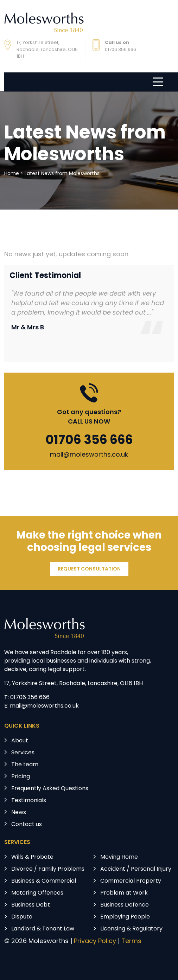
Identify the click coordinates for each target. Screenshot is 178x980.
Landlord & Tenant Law (43, 929)
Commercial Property (131, 881)
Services (23, 753)
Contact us (27, 825)
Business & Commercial (44, 881)
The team (25, 765)
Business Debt (31, 905)
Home (12, 174)
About (20, 741)
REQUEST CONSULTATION (89, 569)
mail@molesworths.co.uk (89, 455)
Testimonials (29, 801)
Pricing (21, 777)
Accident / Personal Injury (136, 869)
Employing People (125, 917)
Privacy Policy (95, 942)
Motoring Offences (37, 893)
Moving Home (119, 857)
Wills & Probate (32, 857)
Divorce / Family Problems (48, 869)
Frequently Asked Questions (50, 789)
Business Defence (125, 905)
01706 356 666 (89, 441)
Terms (131, 942)
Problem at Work (124, 893)
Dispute (22, 917)
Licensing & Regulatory (131, 929)
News (19, 813)
